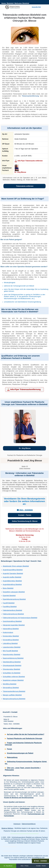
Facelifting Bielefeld (10, 607)
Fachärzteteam (25, 808)
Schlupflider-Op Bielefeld (11, 673)
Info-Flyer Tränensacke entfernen (30, 161)
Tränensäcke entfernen (25, 186)
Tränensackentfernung (30, 96)
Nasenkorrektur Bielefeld (11, 655)
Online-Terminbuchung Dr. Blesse (25, 521)
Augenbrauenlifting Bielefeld (13, 570)
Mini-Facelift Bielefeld (10, 651)
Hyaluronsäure (8, 632)
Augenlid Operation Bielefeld (13, 574)
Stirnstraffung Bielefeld (11, 688)
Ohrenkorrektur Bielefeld (11, 669)
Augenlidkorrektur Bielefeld (12, 581)
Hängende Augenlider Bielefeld (14, 625)
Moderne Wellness (7, 828)
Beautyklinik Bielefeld (10, 846)
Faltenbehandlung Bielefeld (12, 610)
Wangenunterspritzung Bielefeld (14, 699)
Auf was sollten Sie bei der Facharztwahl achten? (26, 734)
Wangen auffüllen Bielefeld (12, 695)
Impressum (17, 824)
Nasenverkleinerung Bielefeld (13, 658)
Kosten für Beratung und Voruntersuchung (19, 798)
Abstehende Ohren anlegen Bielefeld (16, 566)
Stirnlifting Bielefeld (10, 684)
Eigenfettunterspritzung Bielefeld (14, 599)
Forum (9, 749)
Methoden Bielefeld (22, 3)
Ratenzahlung (12, 757)
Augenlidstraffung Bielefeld (12, 585)
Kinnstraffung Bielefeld (11, 640)
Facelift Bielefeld (9, 603)
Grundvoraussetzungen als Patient (20, 753)
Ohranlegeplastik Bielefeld (12, 666)
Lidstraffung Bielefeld (10, 643)
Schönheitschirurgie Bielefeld (12, 851)
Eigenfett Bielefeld (9, 596)
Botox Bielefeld (8, 588)
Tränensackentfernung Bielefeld (14, 691)
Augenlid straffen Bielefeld (12, 577)
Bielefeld (10, 3)
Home (4, 3)
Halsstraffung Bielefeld (11, 629)
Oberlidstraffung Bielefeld (12, 662)
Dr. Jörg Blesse (20, 172)
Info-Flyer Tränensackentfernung (25, 389)
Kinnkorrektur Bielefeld (11, 636)
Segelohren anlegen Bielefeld (13, 680)
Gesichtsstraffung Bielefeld (12, 621)
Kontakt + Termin (25, 515)
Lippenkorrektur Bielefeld (12, 647)
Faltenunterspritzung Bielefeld (13, 614)
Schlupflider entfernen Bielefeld (14, 677)
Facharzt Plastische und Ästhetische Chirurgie (25, 739)
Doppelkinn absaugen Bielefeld (14, 592)
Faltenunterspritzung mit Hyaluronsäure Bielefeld (20, 618)
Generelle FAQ (36, 7)
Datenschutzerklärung (29, 824)
